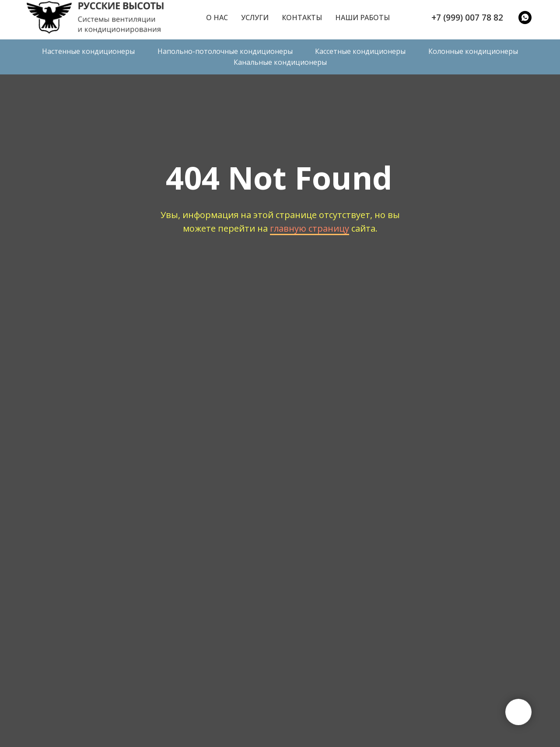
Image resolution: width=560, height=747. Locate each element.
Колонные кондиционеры (473, 51)
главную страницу (310, 228)
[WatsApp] (525, 18)
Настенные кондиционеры (88, 51)
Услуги (255, 18)
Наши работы (362, 18)
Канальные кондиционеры (280, 62)
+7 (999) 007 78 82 (467, 18)
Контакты (302, 18)
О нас (217, 18)
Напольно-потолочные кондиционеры (225, 51)
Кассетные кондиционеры (360, 51)
